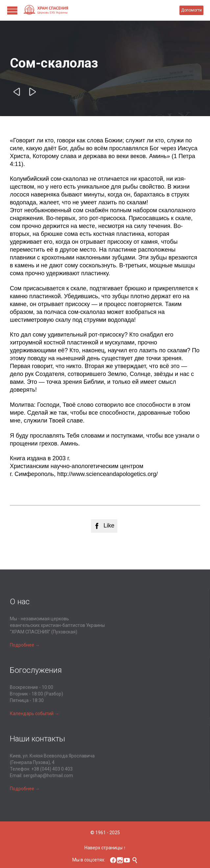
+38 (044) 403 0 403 (52, 769)
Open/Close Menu (12, 10)
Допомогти (191, 10)
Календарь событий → (35, 713)
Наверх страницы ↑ (105, 848)
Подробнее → (25, 645)
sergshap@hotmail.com (48, 775)
